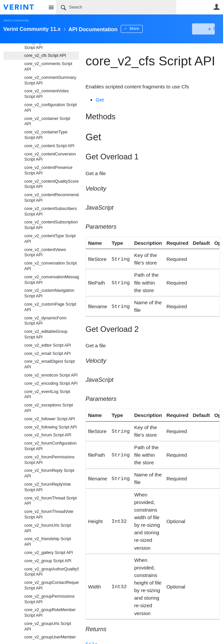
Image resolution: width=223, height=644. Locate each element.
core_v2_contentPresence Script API (48, 170)
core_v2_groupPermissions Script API (50, 599)
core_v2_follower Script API (50, 419)
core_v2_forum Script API (48, 435)
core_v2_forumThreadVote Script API (49, 514)
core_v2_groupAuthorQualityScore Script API (52, 572)
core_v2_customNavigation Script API (49, 293)
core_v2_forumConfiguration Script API (50, 446)
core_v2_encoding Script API (51, 383)
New (205, 29)
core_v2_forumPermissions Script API (50, 460)
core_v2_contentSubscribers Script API (51, 211)
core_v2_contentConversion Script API (50, 157)
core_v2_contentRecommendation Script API (52, 198)
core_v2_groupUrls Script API (48, 626)
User (216, 7)
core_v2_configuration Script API (51, 108)
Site (51, 7)
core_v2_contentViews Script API (45, 253)
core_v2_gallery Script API (49, 553)
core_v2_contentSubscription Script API (51, 225)
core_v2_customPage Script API (50, 307)
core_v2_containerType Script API (46, 135)
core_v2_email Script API (48, 354)
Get (100, 100)
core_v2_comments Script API (48, 67)
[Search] (116, 7)
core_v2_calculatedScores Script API (49, 45)
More (148, 29)
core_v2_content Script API (49, 146)
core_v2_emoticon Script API (51, 375)
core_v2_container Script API (47, 121)
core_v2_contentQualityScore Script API (51, 184)
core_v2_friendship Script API (48, 542)
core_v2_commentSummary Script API (50, 80)
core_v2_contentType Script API (50, 239)
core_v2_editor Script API (48, 345)
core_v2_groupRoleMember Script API (50, 613)
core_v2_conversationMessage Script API (52, 280)
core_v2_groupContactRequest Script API (52, 585)
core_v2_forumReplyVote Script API (48, 487)
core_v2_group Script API (48, 561)
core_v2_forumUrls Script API (48, 528)
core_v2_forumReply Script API (49, 473)
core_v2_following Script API (51, 427)
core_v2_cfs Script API (45, 56)
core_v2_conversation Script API (50, 266)
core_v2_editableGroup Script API (46, 334)
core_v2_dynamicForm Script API (45, 321)
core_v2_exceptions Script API (49, 408)
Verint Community (16, 20)
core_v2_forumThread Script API (51, 501)
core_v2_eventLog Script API (47, 394)
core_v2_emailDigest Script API (50, 364)
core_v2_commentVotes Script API (47, 94)
